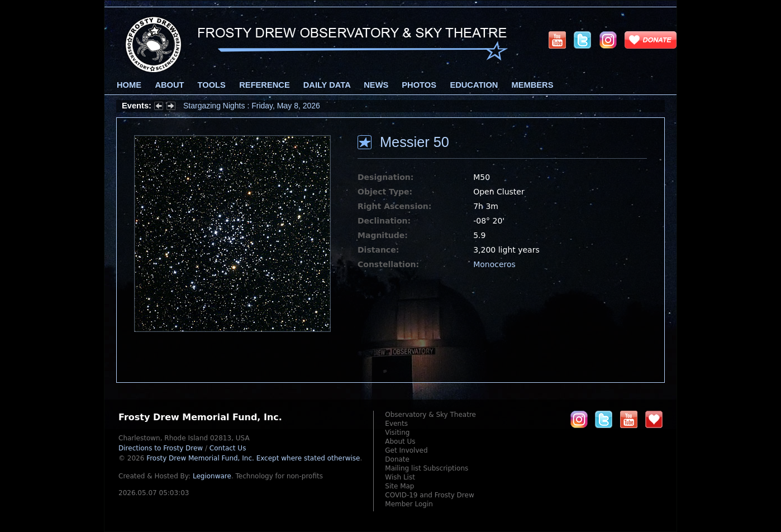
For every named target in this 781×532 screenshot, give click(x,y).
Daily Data (327, 85)
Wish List (400, 477)
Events (396, 424)
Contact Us (228, 448)
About (169, 85)
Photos (419, 85)
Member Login (409, 504)
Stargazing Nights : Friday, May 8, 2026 (252, 106)
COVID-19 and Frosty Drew (429, 495)
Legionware (212, 476)
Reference (264, 85)
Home (129, 85)
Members (533, 85)
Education (474, 85)
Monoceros (494, 264)
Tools (212, 85)
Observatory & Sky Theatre (430, 415)
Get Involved (406, 450)
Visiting (397, 433)
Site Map (399, 486)
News (376, 85)
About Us (400, 441)
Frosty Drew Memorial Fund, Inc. (253, 458)
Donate (397, 459)
